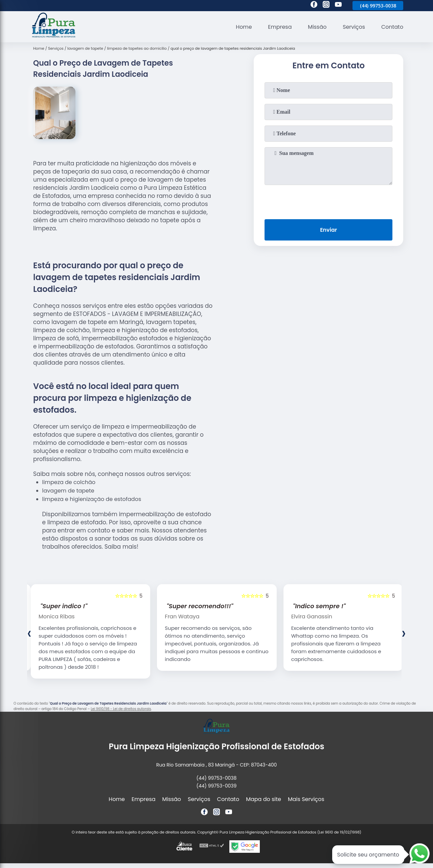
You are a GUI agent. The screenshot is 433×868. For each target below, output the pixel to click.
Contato (392, 27)
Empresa (279, 27)
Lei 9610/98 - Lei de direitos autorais (121, 709)
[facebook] (314, 5)
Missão (316, 27)
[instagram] (326, 5)
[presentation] (328, 201)
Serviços (354, 27)
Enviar (328, 230)
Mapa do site (264, 799)
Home (243, 27)
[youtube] (338, 5)
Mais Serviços (306, 799)
